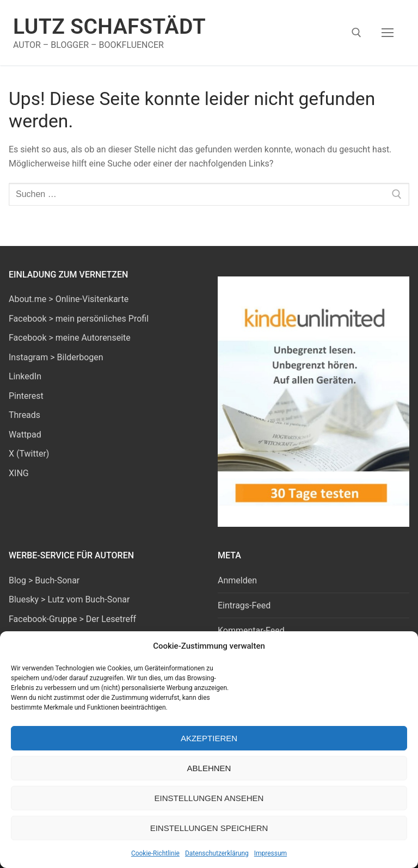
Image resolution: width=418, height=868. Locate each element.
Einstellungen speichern (209, 828)
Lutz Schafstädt (109, 27)
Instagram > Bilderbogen (56, 357)
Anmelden (237, 580)
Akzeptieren (209, 738)
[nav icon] (388, 33)
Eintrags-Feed (244, 605)
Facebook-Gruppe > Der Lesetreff (72, 619)
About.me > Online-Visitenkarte (69, 299)
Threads (24, 415)
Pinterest (26, 396)
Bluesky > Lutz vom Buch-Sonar (69, 599)
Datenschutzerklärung (217, 853)
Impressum (271, 853)
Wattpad (25, 435)
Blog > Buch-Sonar (44, 580)
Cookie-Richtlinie (155, 853)
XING (19, 473)
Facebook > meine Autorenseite (70, 338)
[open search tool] (356, 33)
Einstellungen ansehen (209, 798)
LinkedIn (25, 376)
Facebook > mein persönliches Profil (79, 319)
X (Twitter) (29, 454)
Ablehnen (209, 768)
